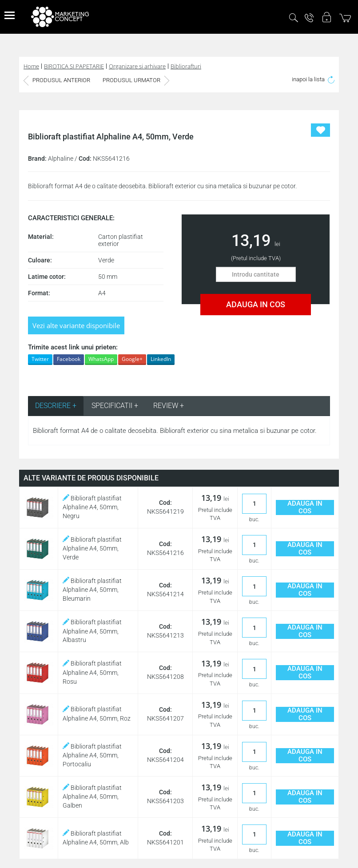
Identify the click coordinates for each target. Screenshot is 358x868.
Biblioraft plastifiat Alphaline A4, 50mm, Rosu (92, 672)
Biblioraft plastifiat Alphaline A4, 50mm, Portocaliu (92, 755)
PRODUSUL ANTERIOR (57, 80)
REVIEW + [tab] (169, 406)
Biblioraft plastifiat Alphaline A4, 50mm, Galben (92, 797)
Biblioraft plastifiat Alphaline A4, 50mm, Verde (92, 548)
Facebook (69, 359)
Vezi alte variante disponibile (76, 325)
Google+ (132, 359)
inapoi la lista (313, 79)
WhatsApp (101, 359)
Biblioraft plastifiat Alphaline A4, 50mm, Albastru (92, 631)
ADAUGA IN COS (256, 304)
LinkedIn (161, 359)
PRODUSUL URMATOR (136, 80)
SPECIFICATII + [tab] (115, 406)
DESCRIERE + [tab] (56, 406)
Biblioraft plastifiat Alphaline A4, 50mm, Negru (92, 507)
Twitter (40, 359)
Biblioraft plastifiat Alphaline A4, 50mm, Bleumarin (92, 590)
